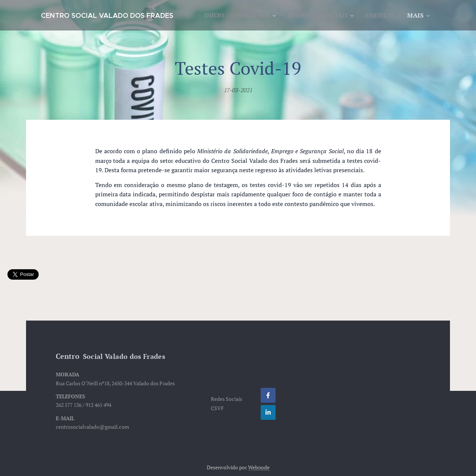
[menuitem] (249, 15)
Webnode (259, 467)
